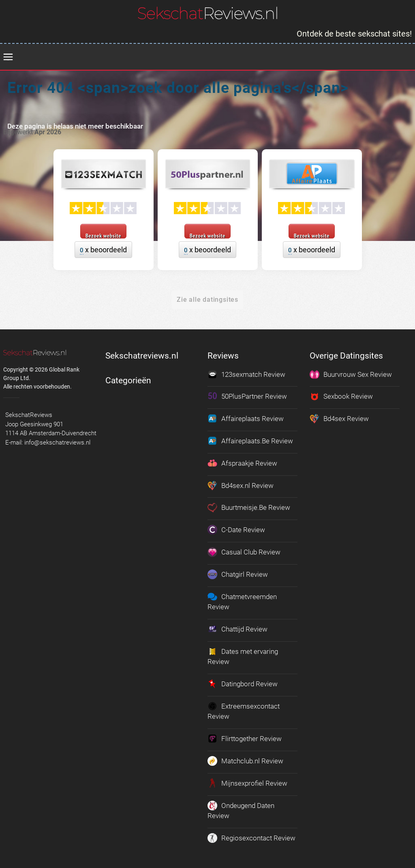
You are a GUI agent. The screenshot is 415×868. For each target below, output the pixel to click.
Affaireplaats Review (246, 419)
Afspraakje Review (242, 463)
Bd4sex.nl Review (241, 485)
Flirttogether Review (245, 737)
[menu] (8, 57)
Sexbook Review (341, 396)
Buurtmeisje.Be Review (249, 507)
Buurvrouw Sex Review (351, 374)
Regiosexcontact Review (251, 836)
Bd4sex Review (339, 419)
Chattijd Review (237, 628)
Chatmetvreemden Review (242, 600)
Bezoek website (103, 235)
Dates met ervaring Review (243, 655)
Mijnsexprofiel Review (247, 781)
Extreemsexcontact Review (244, 709)
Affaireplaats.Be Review (250, 440)
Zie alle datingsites (207, 300)
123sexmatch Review (246, 374)
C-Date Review (236, 529)
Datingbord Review (243, 682)
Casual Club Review (244, 551)
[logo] (208, 13)
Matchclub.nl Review (245, 759)
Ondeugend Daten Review (241, 808)
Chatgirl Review (238, 573)
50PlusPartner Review (247, 396)
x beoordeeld (103, 250)
